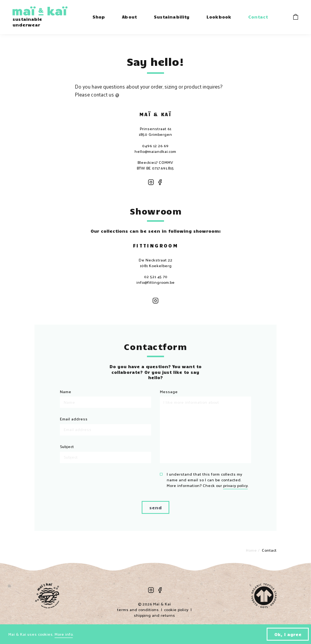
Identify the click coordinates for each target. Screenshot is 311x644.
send (155, 507)
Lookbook (219, 17)
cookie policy (176, 609)
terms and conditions (138, 609)
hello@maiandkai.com (155, 151)
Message (169, 391)
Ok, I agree (288, 634)
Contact (258, 17)
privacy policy (235, 485)
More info (64, 634)
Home (252, 550)
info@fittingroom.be (155, 282)
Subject (67, 446)
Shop (99, 17)
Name (66, 391)
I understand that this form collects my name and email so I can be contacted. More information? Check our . (208, 480)
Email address (74, 419)
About (129, 17)
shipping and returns (154, 615)
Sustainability (172, 17)
